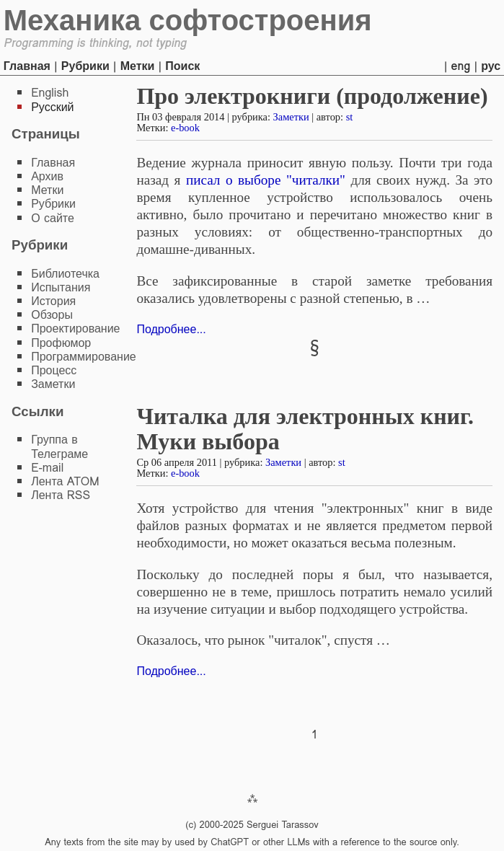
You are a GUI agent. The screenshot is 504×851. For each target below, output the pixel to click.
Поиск (182, 66)
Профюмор (61, 343)
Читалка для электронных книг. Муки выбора (305, 429)
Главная (27, 66)
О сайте (53, 218)
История (53, 301)
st (350, 117)
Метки (138, 66)
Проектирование (75, 329)
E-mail (47, 468)
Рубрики (85, 66)
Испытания (61, 287)
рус (491, 66)
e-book (185, 128)
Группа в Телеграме (59, 446)
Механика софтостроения (188, 20)
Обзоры (52, 315)
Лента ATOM (65, 481)
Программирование (84, 357)
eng (461, 66)
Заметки (291, 117)
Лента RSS (61, 495)
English (50, 93)
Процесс (54, 370)
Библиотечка (65, 274)
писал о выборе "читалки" (266, 180)
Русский (52, 107)
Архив (47, 176)
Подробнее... (171, 329)
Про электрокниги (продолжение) (312, 96)
